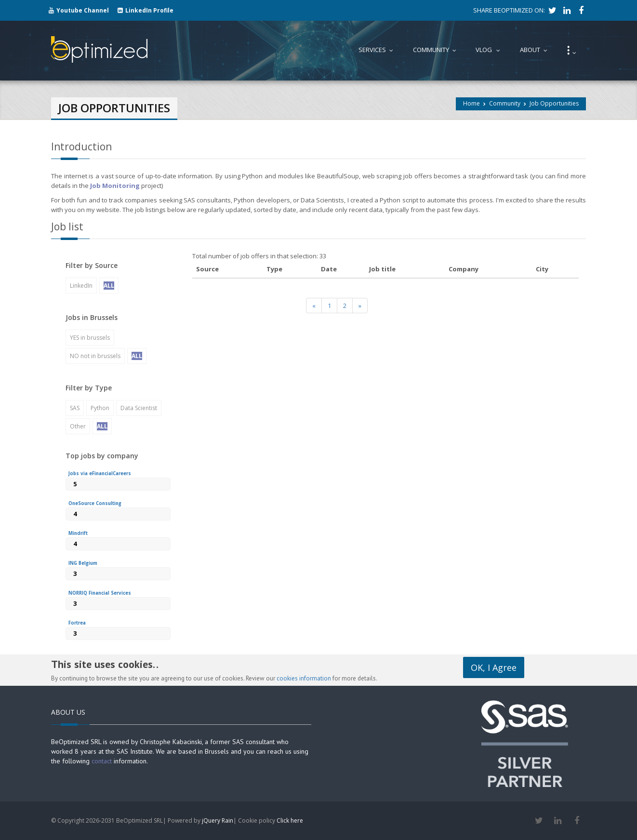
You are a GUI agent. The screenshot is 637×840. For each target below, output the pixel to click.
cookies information (304, 678)
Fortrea (77, 623)
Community (505, 103)
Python (100, 408)
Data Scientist (139, 408)
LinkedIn (81, 286)
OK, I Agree (494, 667)
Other (78, 426)
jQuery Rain (218, 820)
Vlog (490, 50)
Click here (290, 820)
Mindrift (78, 533)
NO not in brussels (95, 356)
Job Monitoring (115, 186)
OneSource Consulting (95, 503)
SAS (75, 408)
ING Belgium (83, 563)
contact (102, 761)
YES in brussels (90, 338)
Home (471, 103)
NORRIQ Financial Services (100, 593)
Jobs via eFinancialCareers (100, 473)
